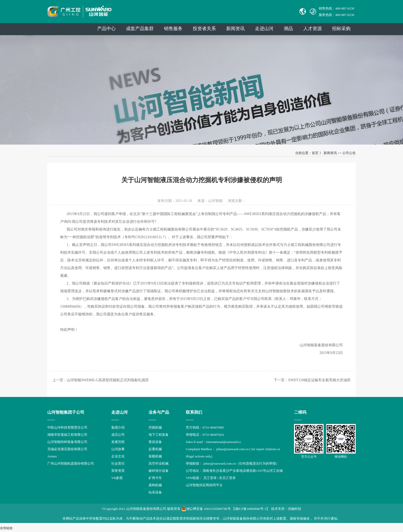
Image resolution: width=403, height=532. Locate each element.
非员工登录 (227, 478)
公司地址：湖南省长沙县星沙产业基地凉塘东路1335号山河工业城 (234, 471)
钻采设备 (155, 492)
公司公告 (349, 153)
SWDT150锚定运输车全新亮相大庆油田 (319, 380)
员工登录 (210, 478)
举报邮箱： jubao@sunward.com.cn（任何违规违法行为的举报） (232, 463)
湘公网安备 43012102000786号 (206, 509)
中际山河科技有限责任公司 (67, 427)
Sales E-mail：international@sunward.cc (214, 442)
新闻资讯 (235, 29)
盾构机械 (155, 485)
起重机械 (155, 449)
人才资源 (313, 29)
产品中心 (106, 29)
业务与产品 (159, 412)
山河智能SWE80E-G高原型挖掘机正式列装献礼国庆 (108, 380)
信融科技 (295, 509)
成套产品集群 (140, 29)
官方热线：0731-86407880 (205, 427)
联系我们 (194, 412)
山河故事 (118, 449)
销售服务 (173, 29)
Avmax (52, 456)
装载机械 (155, 456)
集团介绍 (118, 427)
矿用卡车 (155, 478)
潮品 (288, 29)
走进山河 (264, 29)
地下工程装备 (159, 435)
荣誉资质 (118, 471)
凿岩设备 (155, 442)
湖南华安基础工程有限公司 (67, 435)
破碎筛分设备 (159, 471)
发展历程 (118, 442)
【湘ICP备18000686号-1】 (251, 509)
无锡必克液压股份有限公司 (67, 449)
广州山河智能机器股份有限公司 (71, 463)
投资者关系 (204, 29)
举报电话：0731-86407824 (205, 435)
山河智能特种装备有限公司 (67, 442)
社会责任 (118, 463)
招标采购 (341, 29)
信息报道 (118, 485)
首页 (315, 153)
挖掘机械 (155, 427)
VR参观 (117, 478)
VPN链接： (195, 478)
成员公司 (118, 435)
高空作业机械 (159, 463)
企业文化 (118, 456)
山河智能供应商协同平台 (204, 485)
